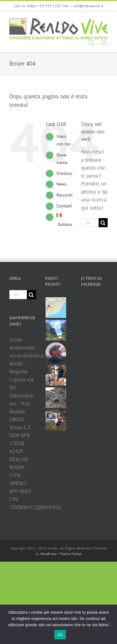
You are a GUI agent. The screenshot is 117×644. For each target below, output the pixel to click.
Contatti (64, 206)
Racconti (65, 195)
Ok (60, 635)
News (61, 184)
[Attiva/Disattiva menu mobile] (104, 43)
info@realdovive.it (88, 6)
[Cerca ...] (90, 223)
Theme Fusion (71, 554)
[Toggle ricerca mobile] (92, 43)
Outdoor (65, 173)
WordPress (48, 554)
